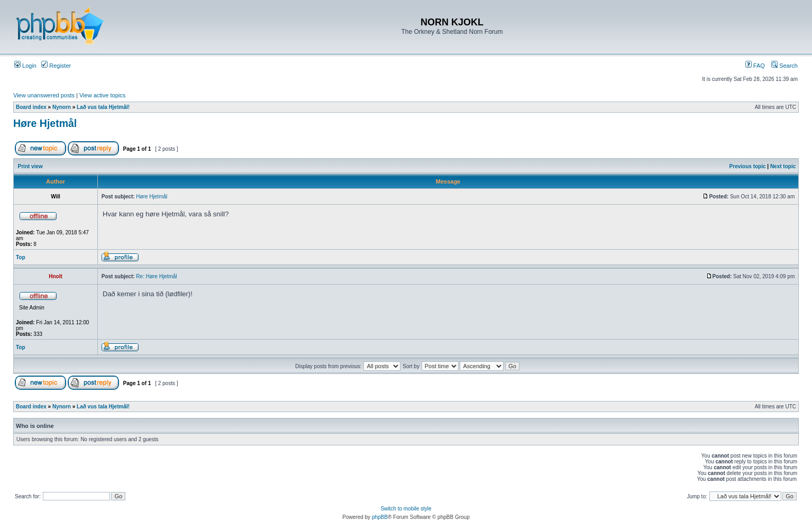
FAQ (755, 66)
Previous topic (748, 166)
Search (784, 66)
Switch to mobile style (406, 509)
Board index (31, 107)
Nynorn (62, 107)
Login (25, 66)
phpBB (380, 517)
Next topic (783, 166)
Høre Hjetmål (45, 123)
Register (56, 66)
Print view (30, 166)
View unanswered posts (44, 95)
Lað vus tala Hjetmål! (103, 107)
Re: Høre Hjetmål (156, 276)
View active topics (102, 95)
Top (21, 257)
